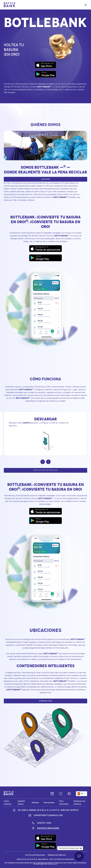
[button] (86, 5)
